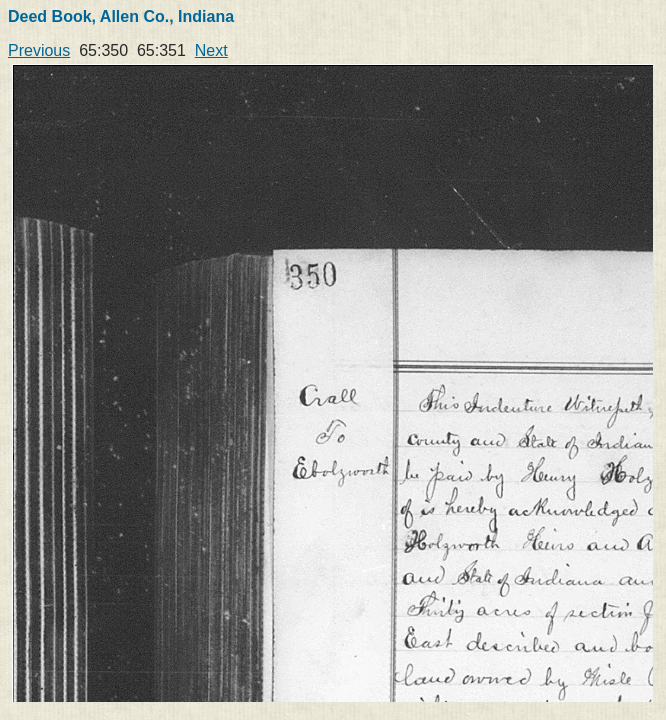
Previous (39, 50)
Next (211, 50)
